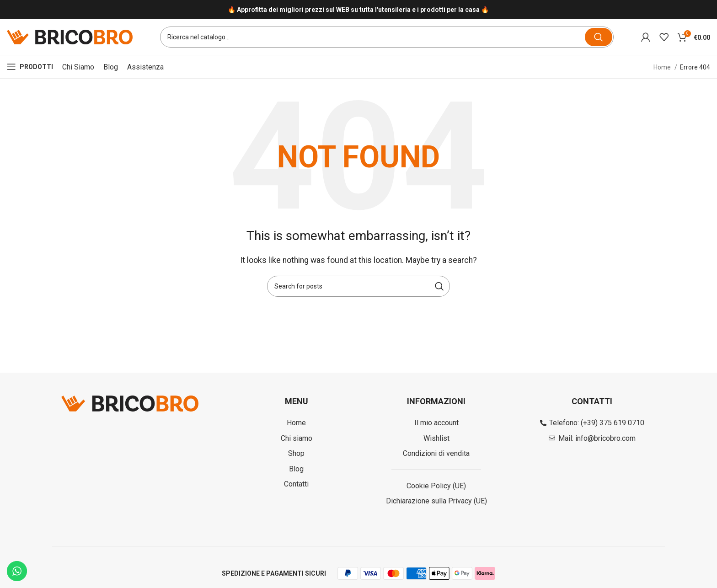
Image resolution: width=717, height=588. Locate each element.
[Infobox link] (358, 10)
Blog (111, 67)
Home (663, 68)
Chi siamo (78, 67)
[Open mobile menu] (30, 68)
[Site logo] (70, 37)
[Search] (387, 37)
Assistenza (145, 67)
